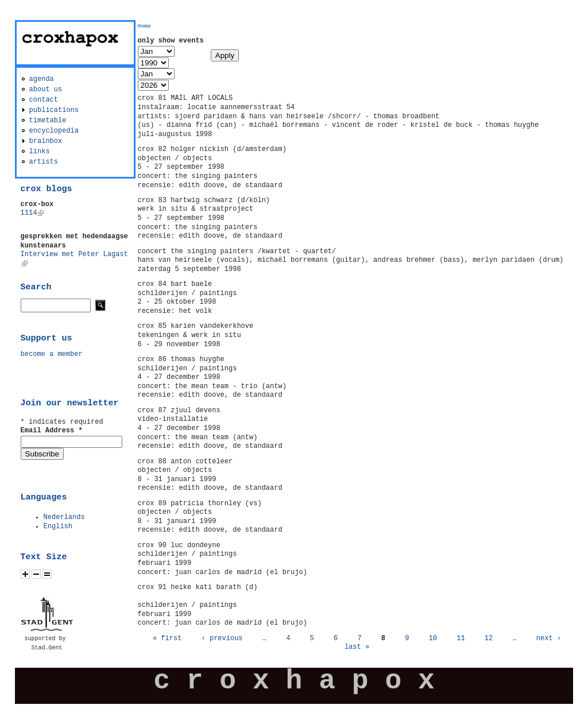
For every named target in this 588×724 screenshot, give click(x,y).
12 (489, 638)
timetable (48, 121)
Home (144, 26)
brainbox (46, 141)
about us (46, 90)
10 (433, 638)
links (40, 152)
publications (54, 110)
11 (461, 638)
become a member (52, 354)
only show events (171, 41)
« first (167, 638)
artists (44, 162)
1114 (32, 213)
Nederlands (64, 517)
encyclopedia (54, 131)
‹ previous (222, 638)
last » (357, 647)
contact (44, 100)
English (58, 526)
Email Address (52, 431)
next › (549, 638)
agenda (42, 79)
